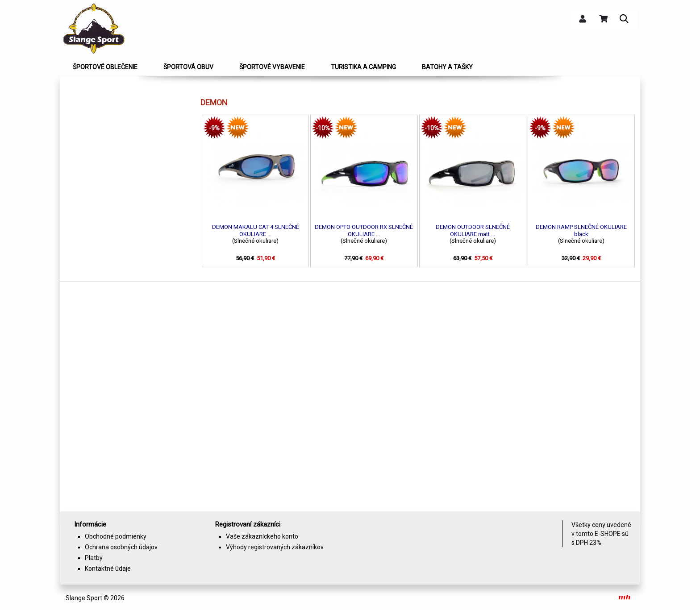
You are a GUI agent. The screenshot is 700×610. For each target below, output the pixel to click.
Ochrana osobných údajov (121, 547)
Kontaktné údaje (108, 569)
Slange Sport (84, 598)
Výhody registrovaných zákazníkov (275, 547)
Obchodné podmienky (116, 536)
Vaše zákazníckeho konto (262, 536)
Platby (94, 558)
